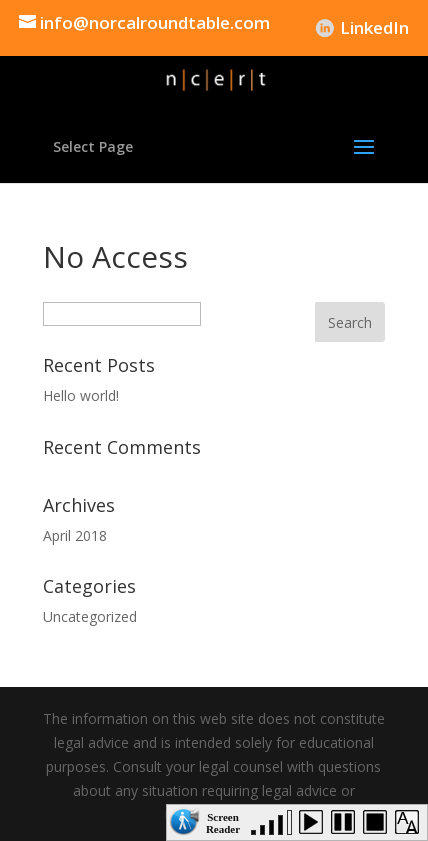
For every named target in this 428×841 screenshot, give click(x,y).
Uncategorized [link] (90, 616)
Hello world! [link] (81, 395)
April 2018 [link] (75, 535)
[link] (144, 28)
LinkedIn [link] (374, 27)
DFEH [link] (290, 28)
